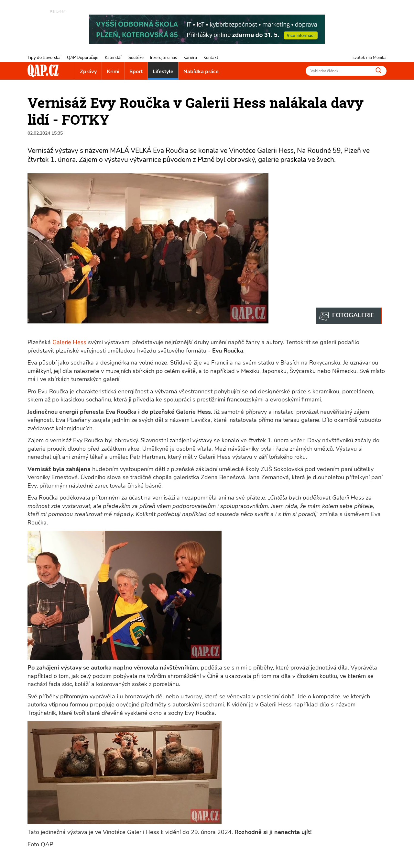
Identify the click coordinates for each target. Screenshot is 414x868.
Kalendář (113, 58)
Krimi (113, 72)
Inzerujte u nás (163, 58)
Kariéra (190, 58)
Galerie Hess (69, 342)
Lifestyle (163, 72)
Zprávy (88, 72)
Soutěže (136, 58)
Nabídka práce (201, 72)
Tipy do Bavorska (44, 58)
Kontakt (211, 58)
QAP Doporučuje (83, 58)
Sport (136, 72)
